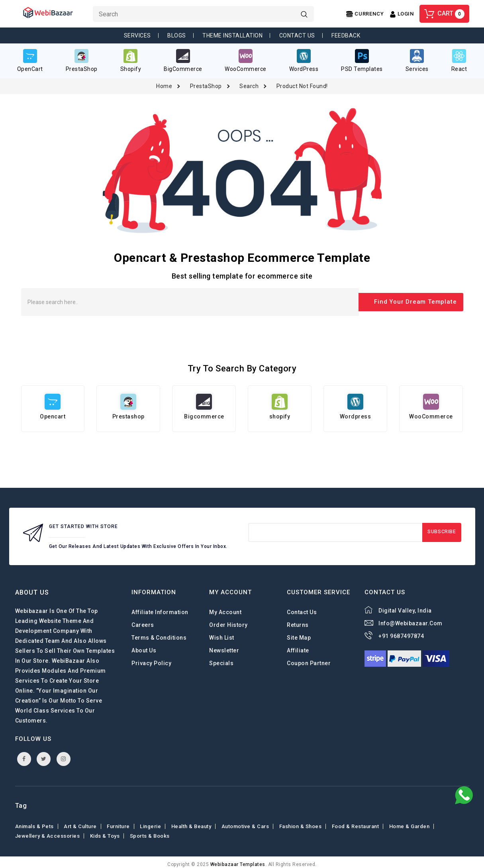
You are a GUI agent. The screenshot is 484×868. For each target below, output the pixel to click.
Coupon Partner (309, 659)
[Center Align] (365, 14)
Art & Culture (80, 822)
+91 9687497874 (401, 632)
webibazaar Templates (238, 860)
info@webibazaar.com (411, 619)
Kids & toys (105, 832)
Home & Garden (410, 822)
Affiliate (298, 646)
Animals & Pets (34, 822)
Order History (228, 621)
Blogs (177, 35)
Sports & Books (150, 832)
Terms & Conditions (159, 633)
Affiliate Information (160, 608)
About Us (144, 646)
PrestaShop (206, 82)
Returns (298, 621)
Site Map (299, 633)
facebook (24, 754)
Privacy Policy (151, 659)
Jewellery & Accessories (48, 832)
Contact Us (297, 35)
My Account (225, 608)
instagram (64, 754)
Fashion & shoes (301, 822)
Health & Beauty (191, 822)
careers (143, 621)
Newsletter (224, 646)
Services (137, 35)
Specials (221, 659)
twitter (44, 754)
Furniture (118, 822)
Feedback (346, 35)
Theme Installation (232, 35)
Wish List (222, 633)
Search (249, 82)
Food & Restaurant (356, 822)
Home (164, 82)
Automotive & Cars (245, 822)
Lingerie (150, 822)
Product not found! (302, 82)
